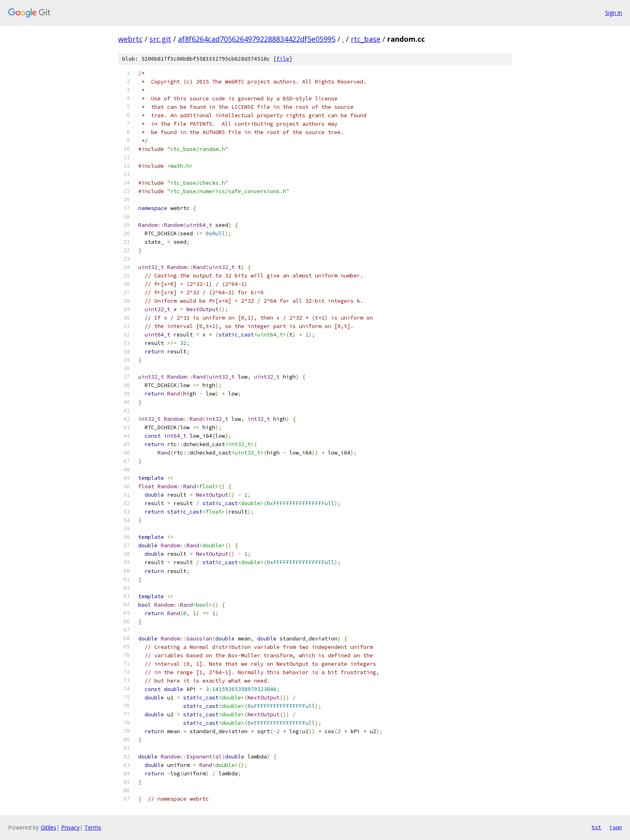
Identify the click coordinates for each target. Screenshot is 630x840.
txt (596, 827)
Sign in (614, 13)
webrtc (130, 39)
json (616, 827)
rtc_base (366, 39)
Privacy (70, 827)
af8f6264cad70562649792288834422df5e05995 (257, 39)
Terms (93, 827)
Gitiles (48, 827)
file (283, 59)
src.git (160, 39)
